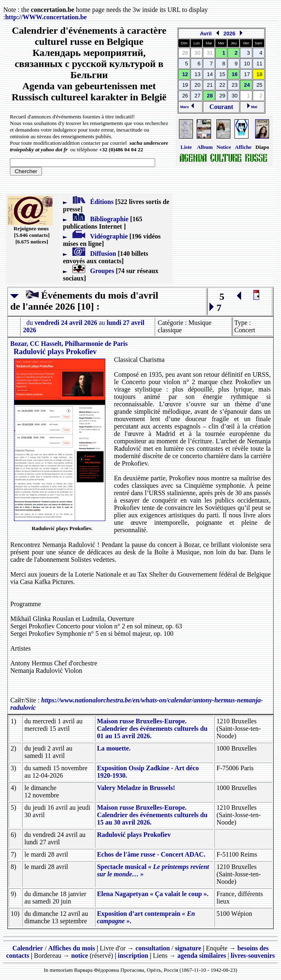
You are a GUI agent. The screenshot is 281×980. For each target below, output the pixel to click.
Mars (187, 107)
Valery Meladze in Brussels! (136, 788)
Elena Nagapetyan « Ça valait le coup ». (153, 894)
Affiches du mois (72, 948)
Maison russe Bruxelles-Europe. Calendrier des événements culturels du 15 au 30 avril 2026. (152, 815)
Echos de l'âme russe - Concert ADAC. (151, 854)
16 (235, 74)
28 (210, 96)
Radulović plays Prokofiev (134, 835)
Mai (252, 107)
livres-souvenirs (253, 956)
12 (185, 74)
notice (80, 956)
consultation (153, 948)
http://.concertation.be (46, 17)
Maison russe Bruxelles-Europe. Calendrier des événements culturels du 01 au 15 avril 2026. (152, 729)
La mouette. (114, 748)
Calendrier (28, 948)
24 (247, 85)
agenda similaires (202, 956)
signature (188, 948)
